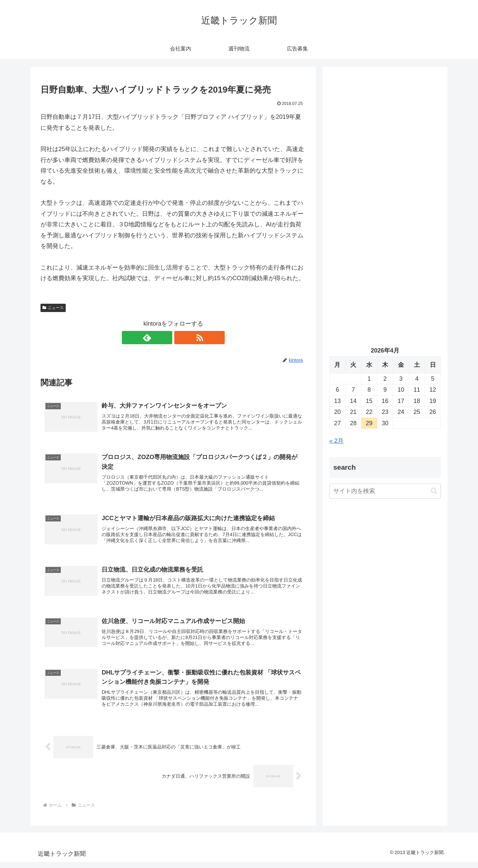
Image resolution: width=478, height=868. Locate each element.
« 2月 (336, 441)
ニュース (53, 308)
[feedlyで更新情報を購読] (166, 338)
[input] (385, 491)
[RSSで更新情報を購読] (181, 338)
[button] (434, 491)
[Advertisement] (385, 141)
